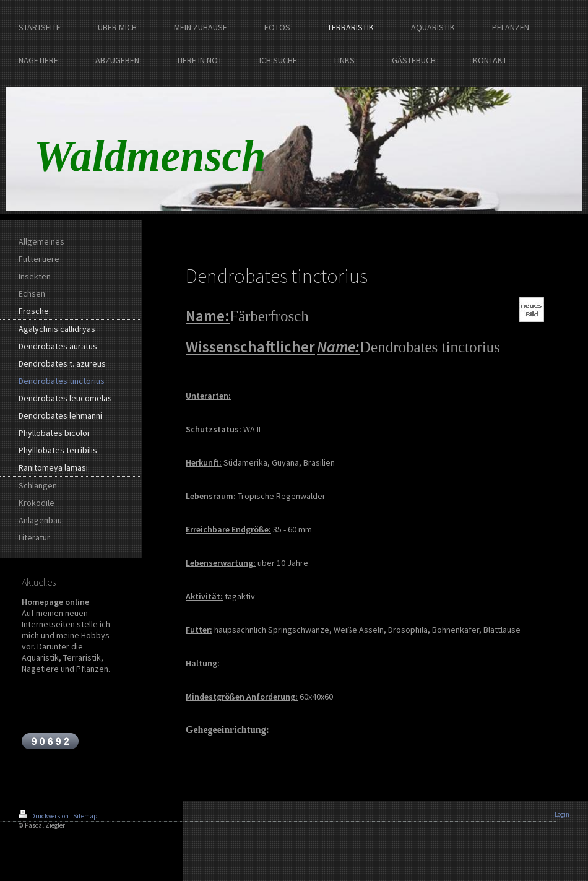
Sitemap (85, 816)
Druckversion (44, 816)
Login (562, 814)
